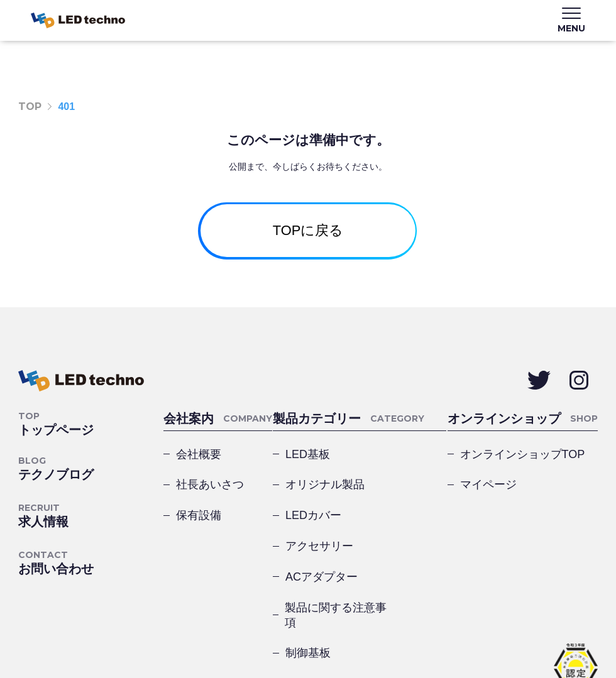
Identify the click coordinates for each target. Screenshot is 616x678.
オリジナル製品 (406, 474)
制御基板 (308, 599)
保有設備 (199, 535)
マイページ (488, 501)
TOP (30, 107)
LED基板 (308, 474)
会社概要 (199, 467)
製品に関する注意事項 (404, 557)
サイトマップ (168, 633)
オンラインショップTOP (523, 467)
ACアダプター (322, 557)
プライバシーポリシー (69, 633)
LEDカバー (313, 516)
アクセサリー (406, 516)
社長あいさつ (210, 501)
